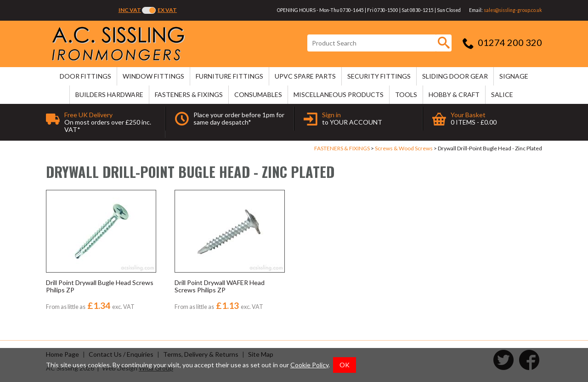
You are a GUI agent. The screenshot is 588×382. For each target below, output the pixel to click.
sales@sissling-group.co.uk (513, 10)
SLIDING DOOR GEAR (455, 76)
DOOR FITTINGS (85, 76)
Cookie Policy (309, 365)
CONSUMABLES (258, 94)
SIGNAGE (514, 76)
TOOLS (406, 94)
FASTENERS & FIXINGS (189, 94)
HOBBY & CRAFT (454, 94)
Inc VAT (130, 10)
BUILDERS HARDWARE (109, 94)
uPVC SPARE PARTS (305, 76)
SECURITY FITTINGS (379, 76)
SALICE (502, 94)
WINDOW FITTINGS (153, 76)
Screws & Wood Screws (404, 148)
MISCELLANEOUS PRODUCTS (339, 94)
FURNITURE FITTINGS (229, 76)
